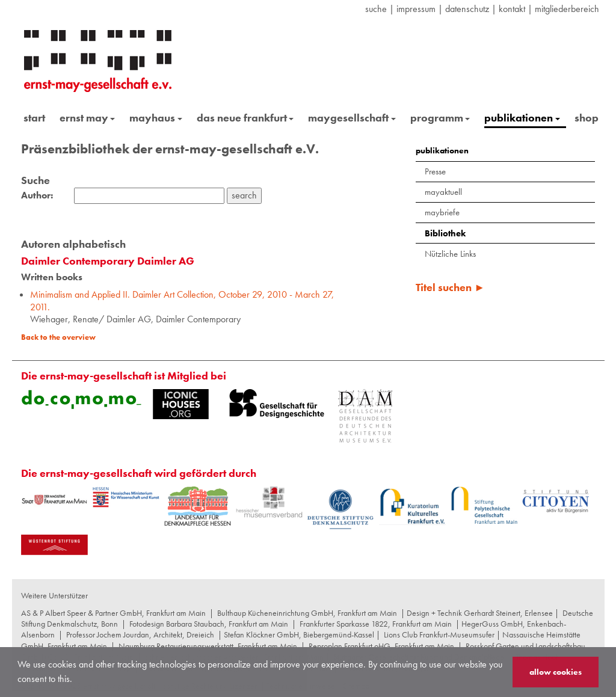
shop (587, 118)
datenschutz (467, 9)
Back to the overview (58, 337)
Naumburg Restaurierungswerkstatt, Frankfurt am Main (208, 646)
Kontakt (512, 9)
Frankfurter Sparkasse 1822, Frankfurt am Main (376, 624)
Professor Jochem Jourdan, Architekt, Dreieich (140, 634)
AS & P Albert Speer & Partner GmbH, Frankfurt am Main (113, 613)
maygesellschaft (352, 118)
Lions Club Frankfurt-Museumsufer (439, 634)
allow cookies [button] (556, 672)
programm (440, 118)
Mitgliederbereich (567, 9)
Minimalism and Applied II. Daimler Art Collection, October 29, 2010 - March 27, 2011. (182, 301)
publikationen (522, 118)
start (34, 118)
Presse (435, 171)
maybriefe (442, 212)
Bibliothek (445, 233)
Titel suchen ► (450, 287)
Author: (37, 195)
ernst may (88, 118)
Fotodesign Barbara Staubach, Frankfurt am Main (209, 624)
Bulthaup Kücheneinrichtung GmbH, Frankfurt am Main (307, 613)
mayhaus (156, 118)
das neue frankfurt (245, 118)
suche (376, 9)
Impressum (416, 9)
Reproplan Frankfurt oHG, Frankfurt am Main (381, 646)
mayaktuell (443, 192)
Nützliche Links (450, 254)
